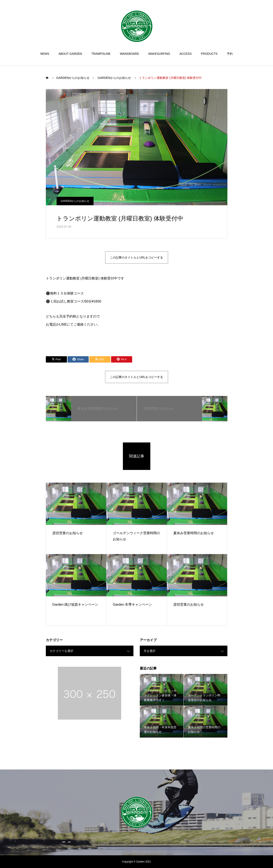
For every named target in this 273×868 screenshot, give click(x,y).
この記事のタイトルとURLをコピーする (136, 257)
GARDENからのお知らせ (75, 201)
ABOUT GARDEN (70, 54)
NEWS (45, 54)
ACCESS (186, 54)
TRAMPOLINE (101, 54)
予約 (230, 54)
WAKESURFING (159, 54)
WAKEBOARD (130, 54)
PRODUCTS (209, 54)
